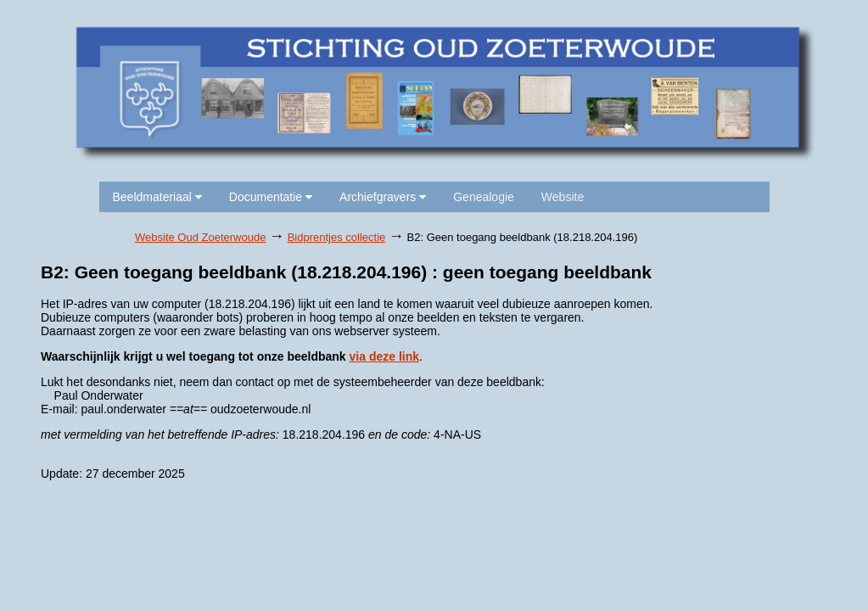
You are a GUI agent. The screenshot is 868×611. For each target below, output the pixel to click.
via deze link (384, 356)
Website (563, 197)
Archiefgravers (383, 197)
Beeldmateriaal (157, 197)
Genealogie (484, 197)
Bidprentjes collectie (337, 237)
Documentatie (271, 197)
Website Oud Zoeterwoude (200, 237)
